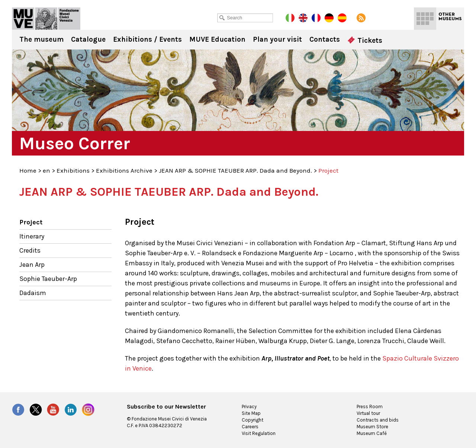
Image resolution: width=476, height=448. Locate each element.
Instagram (88, 410)
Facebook (18, 410)
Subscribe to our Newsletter (166, 407)
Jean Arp (32, 265)
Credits (30, 250)
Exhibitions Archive (124, 170)
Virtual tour (368, 413)
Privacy (249, 407)
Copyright (253, 420)
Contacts (325, 39)
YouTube (53, 410)
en (46, 170)
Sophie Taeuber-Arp (48, 279)
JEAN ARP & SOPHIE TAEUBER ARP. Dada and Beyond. (235, 170)
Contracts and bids (378, 420)
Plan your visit (277, 39)
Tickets (365, 41)
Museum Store (372, 427)
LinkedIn (71, 410)
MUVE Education (217, 39)
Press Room (370, 407)
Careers (250, 427)
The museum (41, 39)
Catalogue (88, 39)
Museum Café (372, 433)
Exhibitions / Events (147, 39)
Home (28, 170)
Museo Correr (46, 19)
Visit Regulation (259, 433)
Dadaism (33, 293)
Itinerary (32, 236)
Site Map (251, 413)
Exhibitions (73, 170)
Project (31, 222)
